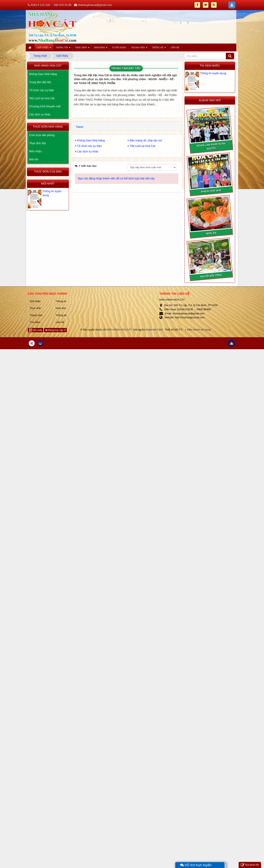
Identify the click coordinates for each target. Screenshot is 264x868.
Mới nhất (48, 184)
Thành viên (36, 315)
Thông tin (61, 301)
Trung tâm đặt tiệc (40, 82)
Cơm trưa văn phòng (42, 135)
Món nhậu (35, 151)
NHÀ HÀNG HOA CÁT (119, 330)
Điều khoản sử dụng (199, 330)
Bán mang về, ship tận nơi (146, 140)
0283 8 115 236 (40, 5)
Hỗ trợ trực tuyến (196, 865)
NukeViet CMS (154, 330)
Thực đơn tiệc (38, 143)
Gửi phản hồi (250, 865)
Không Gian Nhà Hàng (91, 140)
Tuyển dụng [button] (119, 47)
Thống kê (61, 315)
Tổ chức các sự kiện (90, 146)
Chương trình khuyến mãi (45, 106)
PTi (180, 330)
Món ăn (34, 159)
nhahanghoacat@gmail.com (95, 5)
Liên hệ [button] (175, 47)
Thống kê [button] (159, 49)
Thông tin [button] (63, 49)
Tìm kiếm (35, 322)
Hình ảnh (61, 308)
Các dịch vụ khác (88, 151)
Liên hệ (60, 322)
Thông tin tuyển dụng (213, 73)
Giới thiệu (35, 301)
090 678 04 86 (63, 5)
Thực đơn (35, 308)
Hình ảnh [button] (101, 49)
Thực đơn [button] (82, 49)
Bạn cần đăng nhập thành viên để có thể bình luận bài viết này (116, 178)
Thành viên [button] (139, 49)
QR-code (36, 330)
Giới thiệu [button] (44, 49)
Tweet (79, 127)
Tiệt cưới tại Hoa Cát (143, 146)
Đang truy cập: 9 (55, 330)
